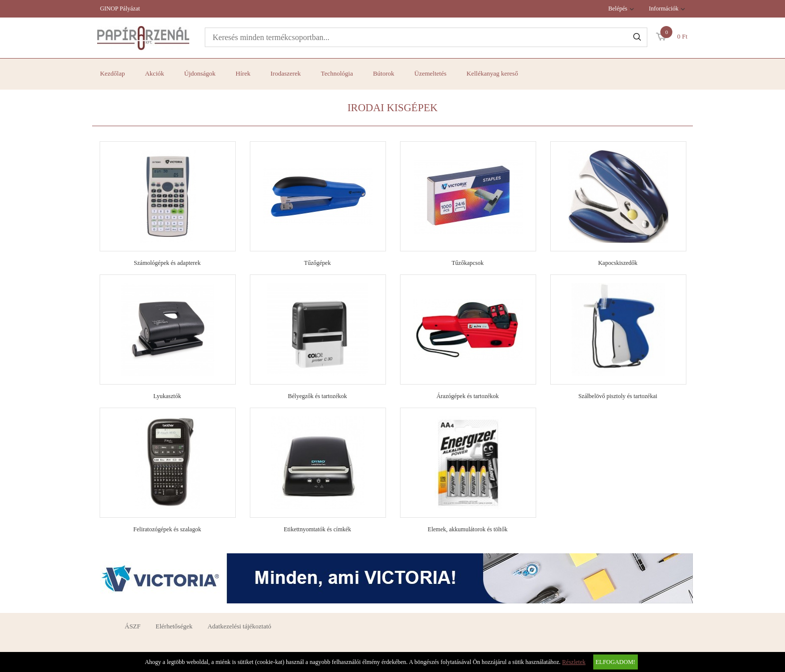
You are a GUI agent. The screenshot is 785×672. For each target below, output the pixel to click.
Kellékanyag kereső (492, 73)
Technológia (337, 73)
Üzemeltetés (431, 73)
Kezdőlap (113, 73)
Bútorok (384, 73)
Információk (664, 9)
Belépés (618, 9)
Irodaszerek (286, 73)
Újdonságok (200, 73)
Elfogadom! (616, 662)
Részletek (574, 662)
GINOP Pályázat (120, 9)
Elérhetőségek (174, 626)
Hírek (243, 73)
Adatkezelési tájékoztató (239, 626)
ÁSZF (133, 626)
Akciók (154, 73)
